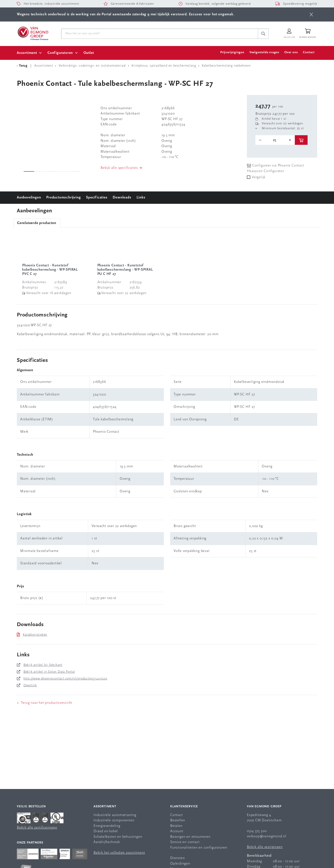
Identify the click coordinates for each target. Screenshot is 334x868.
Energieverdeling (107, 826)
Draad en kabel (106, 831)
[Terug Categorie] (23, 66)
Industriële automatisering (115, 815)
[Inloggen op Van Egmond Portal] (289, 34)
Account (177, 831)
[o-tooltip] (275, 140)
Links (141, 198)
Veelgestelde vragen (264, 52)
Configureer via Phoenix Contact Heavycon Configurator (276, 168)
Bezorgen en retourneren (190, 837)
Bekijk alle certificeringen (37, 828)
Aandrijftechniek (107, 842)
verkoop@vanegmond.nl (267, 836)
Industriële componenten (114, 820)
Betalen (176, 826)
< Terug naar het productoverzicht (45, 703)
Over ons (291, 52)
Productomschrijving (63, 198)
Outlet (89, 53)
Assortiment (27, 53)
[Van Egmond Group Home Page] (33, 33)
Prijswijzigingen (232, 52)
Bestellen (178, 820)
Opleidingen (180, 864)
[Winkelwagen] (308, 34)
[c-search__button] (263, 34)
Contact (309, 52)
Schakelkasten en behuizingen (118, 837)
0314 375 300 (257, 831)
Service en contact (185, 842)
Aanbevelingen (29, 198)
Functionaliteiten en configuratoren (199, 848)
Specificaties (97, 198)
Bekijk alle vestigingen (265, 847)
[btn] (311, 14)
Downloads (122, 198)
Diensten (177, 858)
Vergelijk (259, 177)
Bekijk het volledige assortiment (119, 853)
